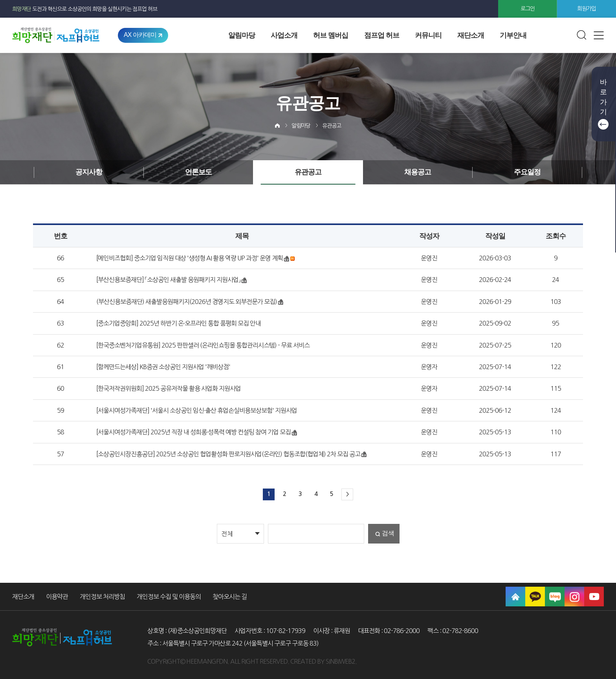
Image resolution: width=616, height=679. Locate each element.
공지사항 (89, 172)
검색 (388, 533)
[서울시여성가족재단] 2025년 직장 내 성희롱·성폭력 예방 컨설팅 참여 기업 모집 (193, 432)
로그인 (528, 9)
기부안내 (513, 35)
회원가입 (587, 9)
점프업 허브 (382, 35)
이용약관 (57, 597)
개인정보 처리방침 (102, 597)
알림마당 (242, 35)
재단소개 (471, 35)
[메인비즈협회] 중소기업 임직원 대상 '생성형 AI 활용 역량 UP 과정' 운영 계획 (190, 258)
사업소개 (284, 35)
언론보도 (198, 172)
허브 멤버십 (331, 35)
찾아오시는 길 (230, 597)
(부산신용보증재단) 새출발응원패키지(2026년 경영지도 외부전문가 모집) (187, 302)
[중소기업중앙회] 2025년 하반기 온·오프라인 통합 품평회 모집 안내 (179, 323)
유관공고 (332, 126)
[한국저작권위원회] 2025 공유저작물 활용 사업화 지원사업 (169, 388)
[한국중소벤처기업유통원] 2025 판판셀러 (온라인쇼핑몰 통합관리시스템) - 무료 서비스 (203, 345)
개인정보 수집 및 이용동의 (169, 597)
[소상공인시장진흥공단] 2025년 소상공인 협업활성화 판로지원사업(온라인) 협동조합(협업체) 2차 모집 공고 (228, 454)
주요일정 (527, 172)
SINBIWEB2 (340, 661)
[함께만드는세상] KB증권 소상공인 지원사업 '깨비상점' (163, 367)
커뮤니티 (428, 35)
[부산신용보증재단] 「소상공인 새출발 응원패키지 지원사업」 (168, 280)
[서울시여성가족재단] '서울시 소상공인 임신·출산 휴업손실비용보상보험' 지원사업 (197, 410)
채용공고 (418, 172)
